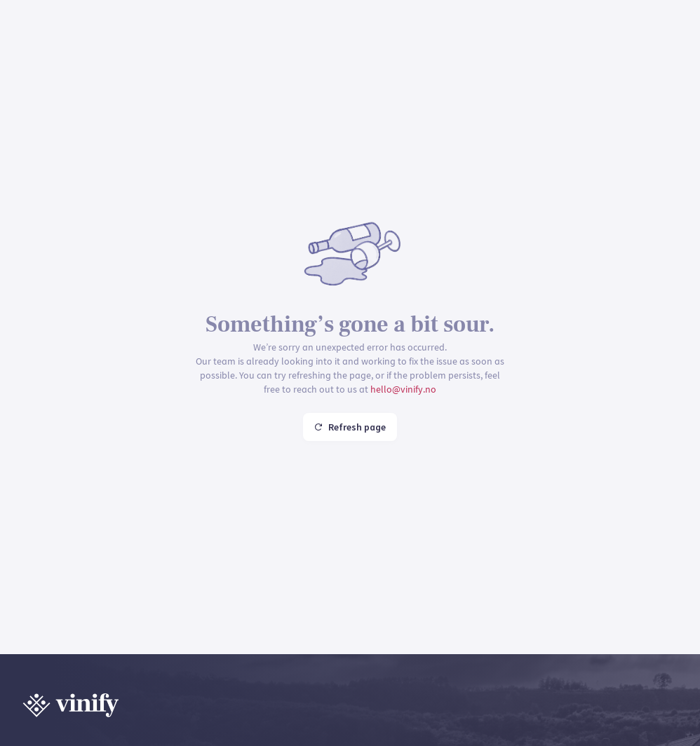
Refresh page (350, 427)
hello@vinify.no (403, 389)
